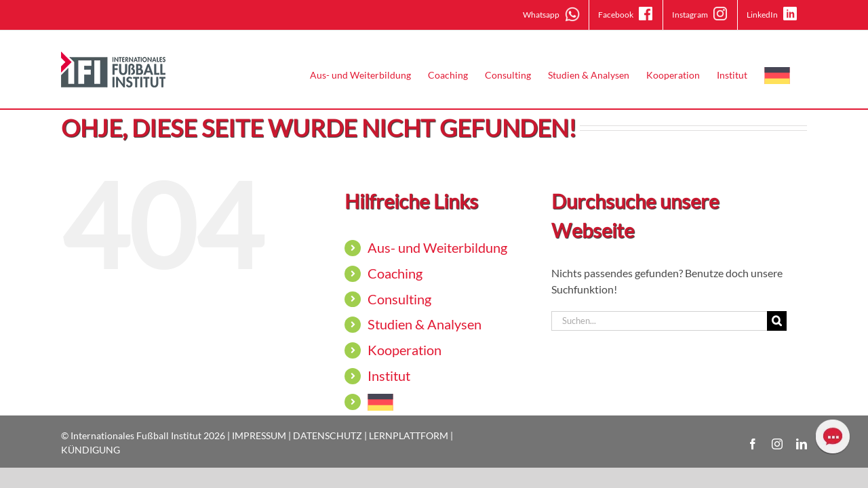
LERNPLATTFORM (409, 435)
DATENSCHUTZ (328, 435)
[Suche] (777, 321)
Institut (389, 375)
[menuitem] (794, 75)
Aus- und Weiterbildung (437, 247)
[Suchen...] (659, 321)
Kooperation (405, 350)
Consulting (399, 299)
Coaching (395, 273)
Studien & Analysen (425, 324)
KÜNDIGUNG (91, 450)
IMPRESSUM (259, 435)
